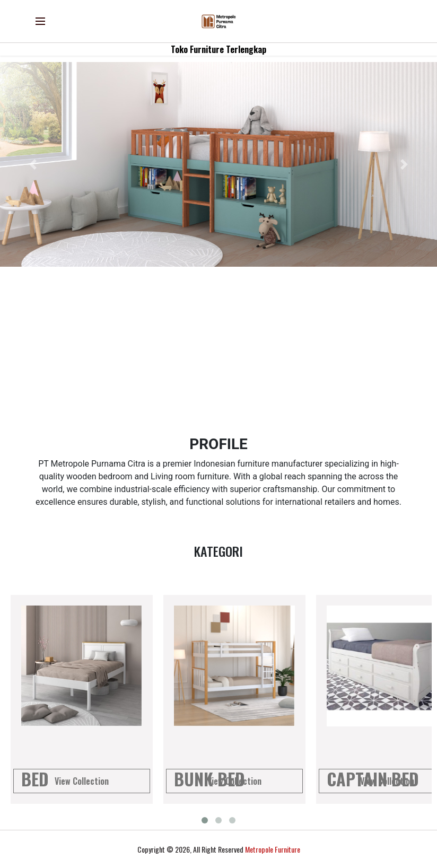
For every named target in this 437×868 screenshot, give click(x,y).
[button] (33, 164)
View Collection (82, 781)
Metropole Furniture (273, 849)
